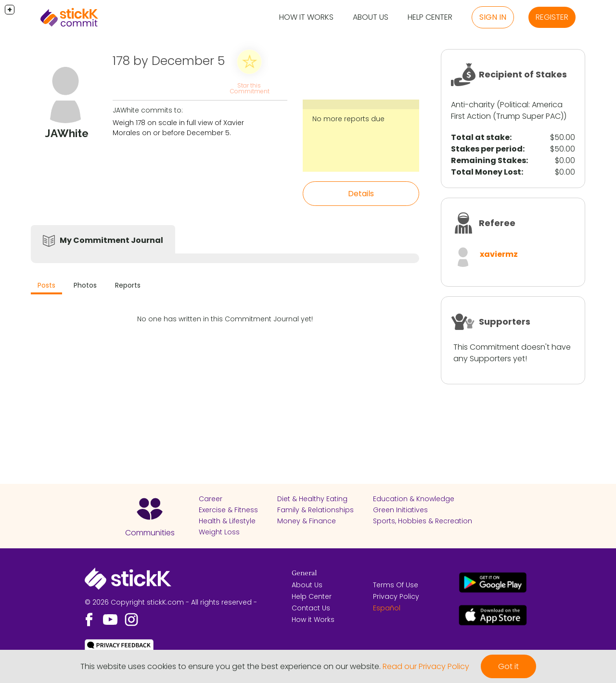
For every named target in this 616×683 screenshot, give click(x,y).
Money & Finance (307, 521)
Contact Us (311, 608)
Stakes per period (487, 149)
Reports (128, 285)
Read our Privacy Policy (426, 666)
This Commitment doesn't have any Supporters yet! (512, 353)
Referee (497, 223)
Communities (150, 533)
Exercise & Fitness (228, 510)
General (304, 573)
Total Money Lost (486, 172)
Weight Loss (219, 532)
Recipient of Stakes (523, 74)
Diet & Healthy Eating (312, 499)
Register (552, 17)
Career (211, 499)
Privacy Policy (396, 596)
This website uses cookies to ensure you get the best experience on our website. (231, 666)
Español (387, 608)
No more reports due (348, 119)
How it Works (306, 17)
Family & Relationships (315, 510)
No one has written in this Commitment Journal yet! (225, 319)
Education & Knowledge (414, 499)
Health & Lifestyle (227, 521)
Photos (85, 285)
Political (514, 105)
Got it (508, 666)
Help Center (430, 17)
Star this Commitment (250, 88)
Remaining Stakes (488, 160)
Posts (46, 285)
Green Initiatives (400, 510)
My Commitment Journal (111, 240)
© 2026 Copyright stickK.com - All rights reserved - (171, 602)
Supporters (505, 322)
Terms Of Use (396, 585)
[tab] (46, 286)
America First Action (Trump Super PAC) (507, 110)
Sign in (493, 17)
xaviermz (499, 254)
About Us (371, 17)
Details (361, 194)
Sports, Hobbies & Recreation (423, 521)
